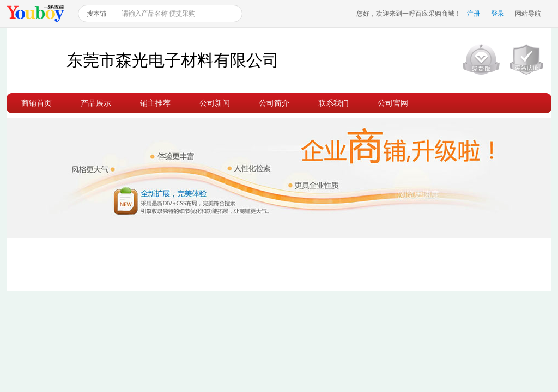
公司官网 (393, 103)
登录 (498, 14)
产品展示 (96, 103)
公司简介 (274, 103)
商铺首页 (37, 103)
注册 (474, 14)
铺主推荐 (155, 103)
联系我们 (333, 103)
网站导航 (528, 14)
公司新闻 (215, 103)
